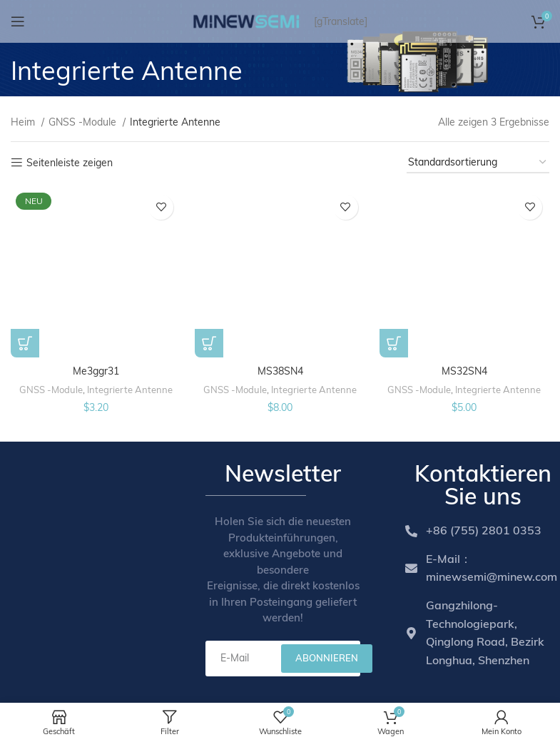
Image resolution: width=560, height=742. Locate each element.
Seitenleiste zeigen (70, 163)
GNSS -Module (84, 122)
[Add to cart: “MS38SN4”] (209, 343)
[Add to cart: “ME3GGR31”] (25, 343)
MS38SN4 (280, 370)
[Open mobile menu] (18, 21)
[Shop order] (478, 163)
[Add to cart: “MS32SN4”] (394, 343)
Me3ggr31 (96, 370)
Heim (24, 122)
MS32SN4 (464, 370)
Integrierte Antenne (130, 389)
